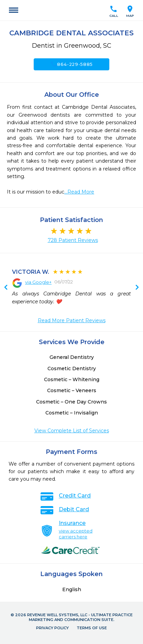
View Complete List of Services (72, 431)
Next (6, 288)
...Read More (79, 192)
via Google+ (38, 282)
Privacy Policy (52, 628)
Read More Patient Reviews (72, 320)
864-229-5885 (71, 64)
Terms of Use (92, 628)
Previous (137, 288)
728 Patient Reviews (73, 240)
